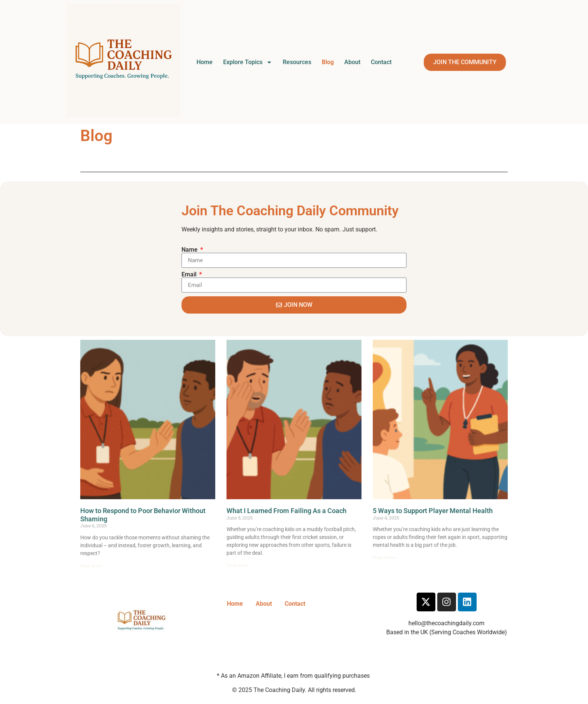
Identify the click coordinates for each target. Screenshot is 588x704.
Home (205, 62)
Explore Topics (248, 62)
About (352, 62)
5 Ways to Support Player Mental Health (433, 511)
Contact (381, 62)
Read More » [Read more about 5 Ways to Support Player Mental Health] (385, 558)
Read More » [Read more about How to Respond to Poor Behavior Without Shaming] (93, 566)
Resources (297, 62)
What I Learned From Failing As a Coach (286, 511)
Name (190, 250)
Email (190, 275)
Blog (328, 62)
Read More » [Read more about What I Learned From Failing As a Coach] (239, 566)
